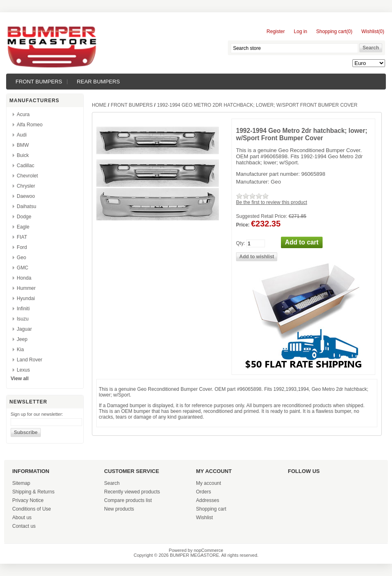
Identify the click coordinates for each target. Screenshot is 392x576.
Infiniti (23, 309)
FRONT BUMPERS (39, 82)
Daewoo (26, 196)
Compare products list (128, 500)
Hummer (26, 288)
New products (119, 509)
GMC (22, 268)
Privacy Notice (28, 500)
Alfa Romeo (30, 125)
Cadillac (26, 166)
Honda (24, 278)
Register (276, 31)
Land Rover (30, 360)
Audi (22, 135)
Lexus (23, 370)
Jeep (22, 339)
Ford (22, 247)
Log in (301, 31)
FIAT (22, 237)
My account (208, 483)
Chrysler (26, 186)
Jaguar (24, 329)
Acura (23, 114)
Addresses (208, 500)
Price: (243, 225)
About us (22, 518)
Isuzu (23, 319)
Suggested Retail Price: (262, 216)
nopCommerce (209, 550)
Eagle (23, 227)
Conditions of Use (32, 509)
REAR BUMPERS (98, 82)
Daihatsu (27, 206)
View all (20, 379)
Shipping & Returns (33, 492)
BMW (23, 145)
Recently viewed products (132, 492)
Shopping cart (211, 509)
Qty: (241, 243)
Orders (204, 492)
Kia (20, 350)
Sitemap (21, 483)
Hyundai (26, 298)
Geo (21, 258)
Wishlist (204, 518)
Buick (23, 155)
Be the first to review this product (272, 202)
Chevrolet (27, 176)
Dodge (24, 217)
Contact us (24, 526)
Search (112, 483)
